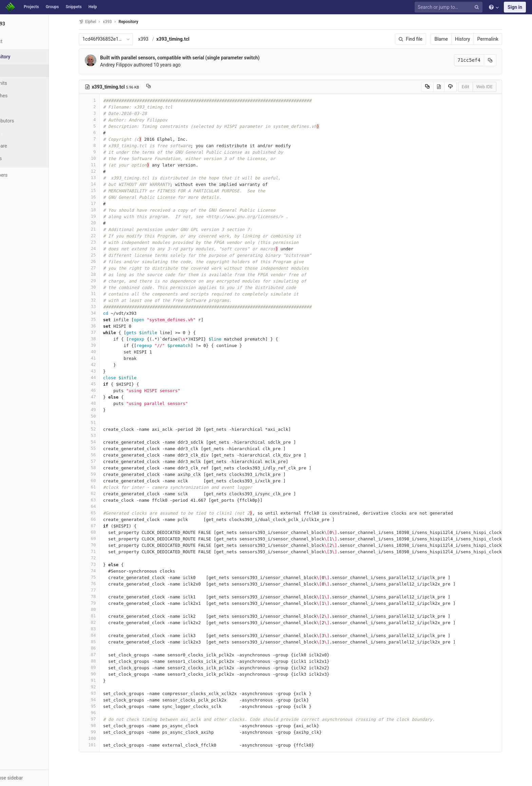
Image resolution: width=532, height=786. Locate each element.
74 (102, 571)
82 (102, 622)
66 (102, 519)
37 (102, 332)
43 (102, 371)
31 (102, 294)
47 (102, 397)
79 (102, 603)
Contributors (27, 121)
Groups (52, 7)
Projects (31, 7)
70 (102, 545)
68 (102, 532)
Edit (478, 87)
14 (102, 184)
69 (102, 539)
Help (93, 7)
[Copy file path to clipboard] (161, 87)
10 (102, 158)
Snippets (73, 7)
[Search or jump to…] (450, 7)
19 (102, 216)
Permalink (501, 39)
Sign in (515, 7)
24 (102, 248)
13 (102, 178)
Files (19, 71)
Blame (454, 39)
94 (102, 700)
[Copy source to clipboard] (440, 87)
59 (102, 474)
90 (102, 674)
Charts (21, 158)
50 (102, 416)
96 (102, 713)
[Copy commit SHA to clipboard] (503, 60)
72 (102, 558)
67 (102, 526)
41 (102, 358)
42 (102, 365)
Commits (23, 83)
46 (102, 390)
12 (102, 171)
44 (102, 377)
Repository (141, 22)
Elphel (100, 22)
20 (102, 223)
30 (102, 287)
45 (102, 384)
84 (102, 635)
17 (102, 203)
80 (102, 609)
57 (102, 461)
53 (102, 435)
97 (102, 719)
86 (102, 648)
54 (102, 442)
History (476, 39)
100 (102, 738)
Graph (20, 133)
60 (102, 481)
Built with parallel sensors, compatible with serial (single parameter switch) (193, 58)
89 (102, 667)
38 (102, 339)
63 (102, 500)
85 (102, 642)
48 (102, 403)
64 (102, 506)
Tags (19, 108)
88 (102, 661)
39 (102, 345)
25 (102, 255)
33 (102, 306)
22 (102, 236)
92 (102, 687)
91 (102, 680)
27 (102, 268)
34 (102, 313)
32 (102, 300)
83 (102, 629)
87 (102, 655)
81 (102, 616)
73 (102, 564)
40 (102, 352)
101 (102, 745)
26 (102, 261)
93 (102, 693)
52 (102, 429)
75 (102, 577)
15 (102, 190)
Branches (23, 96)
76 (102, 584)
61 (102, 487)
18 (102, 210)
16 (102, 197)
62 (102, 493)
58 (102, 468)
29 (102, 281)
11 (102, 165)
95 (102, 706)
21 (102, 229)
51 (102, 423)
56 (102, 455)
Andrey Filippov (129, 65)
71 (102, 551)
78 (102, 597)
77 (102, 590)
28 (102, 274)
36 (102, 326)
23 (102, 242)
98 (102, 725)
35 (102, 319)
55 (102, 448)
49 (102, 410)
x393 (156, 39)
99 (102, 732)
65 (102, 513)
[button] (37, 778)
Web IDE (497, 87)
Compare (23, 146)
